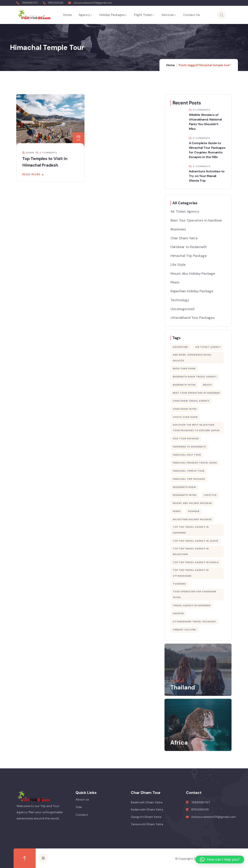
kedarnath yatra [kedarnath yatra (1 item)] (185, 495)
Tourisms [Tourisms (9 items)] (179, 584)
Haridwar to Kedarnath (189, 247)
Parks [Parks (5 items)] (177, 511)
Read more (31, 174)
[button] (220, 859)
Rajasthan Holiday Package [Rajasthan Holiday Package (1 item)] (192, 519)
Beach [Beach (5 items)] (207, 385)
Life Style (178, 265)
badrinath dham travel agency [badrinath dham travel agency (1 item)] (195, 377)
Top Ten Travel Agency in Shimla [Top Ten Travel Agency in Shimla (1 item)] (196, 562)
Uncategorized (182, 309)
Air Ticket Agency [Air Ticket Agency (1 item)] (208, 347)
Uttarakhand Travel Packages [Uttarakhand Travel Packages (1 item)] (194, 622)
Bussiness (178, 229)
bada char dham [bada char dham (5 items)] (184, 369)
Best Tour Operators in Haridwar (196, 220)
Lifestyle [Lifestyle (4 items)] (210, 495)
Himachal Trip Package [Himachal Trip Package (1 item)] (189, 479)
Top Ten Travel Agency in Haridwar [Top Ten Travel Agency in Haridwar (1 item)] (191, 530)
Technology (180, 300)
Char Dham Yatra (184, 238)
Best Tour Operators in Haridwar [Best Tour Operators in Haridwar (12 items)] (196, 393)
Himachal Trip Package (189, 256)
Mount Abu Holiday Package (193, 274)
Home (170, 65)
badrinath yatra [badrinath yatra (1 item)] (184, 385)
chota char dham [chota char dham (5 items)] (185, 417)
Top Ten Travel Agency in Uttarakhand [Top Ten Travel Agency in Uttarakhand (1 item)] (191, 573)
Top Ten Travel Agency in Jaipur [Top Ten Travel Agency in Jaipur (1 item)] (195, 541)
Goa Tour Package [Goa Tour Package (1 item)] (186, 439)
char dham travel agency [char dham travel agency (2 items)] (191, 401)
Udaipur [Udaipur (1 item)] (178, 613)
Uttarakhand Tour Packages (193, 318)
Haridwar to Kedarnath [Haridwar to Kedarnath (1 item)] (189, 447)
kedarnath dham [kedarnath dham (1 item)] (184, 487)
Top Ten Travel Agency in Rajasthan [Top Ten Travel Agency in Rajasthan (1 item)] (191, 552)
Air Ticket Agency (185, 211)
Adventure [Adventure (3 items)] (180, 347)
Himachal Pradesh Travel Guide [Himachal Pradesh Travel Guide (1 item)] (195, 463)
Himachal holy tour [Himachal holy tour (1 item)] (187, 455)
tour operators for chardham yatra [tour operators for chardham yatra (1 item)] (195, 594)
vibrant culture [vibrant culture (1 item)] (184, 630)
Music (175, 282)
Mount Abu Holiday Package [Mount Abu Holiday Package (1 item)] (192, 503)
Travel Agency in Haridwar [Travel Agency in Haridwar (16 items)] (192, 605)
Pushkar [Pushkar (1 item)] (194, 511)
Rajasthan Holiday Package (192, 291)
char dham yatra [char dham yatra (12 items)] (185, 409)
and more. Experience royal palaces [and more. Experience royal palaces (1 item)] (192, 358)
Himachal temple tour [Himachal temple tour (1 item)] (189, 471)
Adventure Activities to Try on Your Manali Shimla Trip (207, 176)
